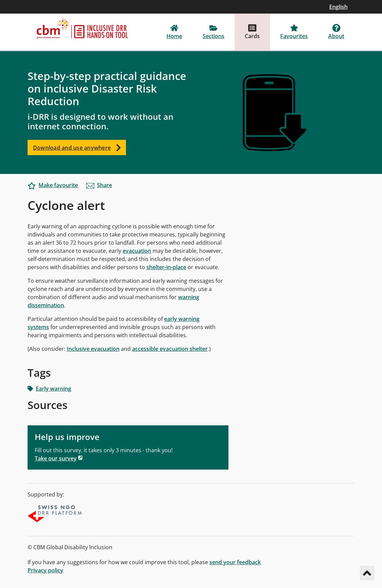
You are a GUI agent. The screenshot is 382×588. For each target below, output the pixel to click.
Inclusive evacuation (93, 349)
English (338, 7)
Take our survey (56, 458)
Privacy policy (45, 570)
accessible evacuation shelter (170, 349)
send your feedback (235, 562)
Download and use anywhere (79, 148)
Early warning (49, 389)
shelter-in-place (166, 267)
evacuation (137, 251)
